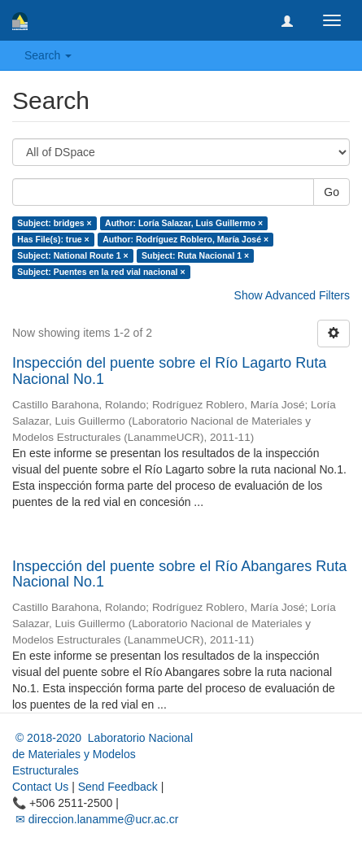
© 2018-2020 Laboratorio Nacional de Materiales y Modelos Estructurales (102, 754)
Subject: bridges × (54, 223)
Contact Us (40, 787)
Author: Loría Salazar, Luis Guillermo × (184, 223)
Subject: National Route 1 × (72, 255)
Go (331, 192)
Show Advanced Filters (292, 295)
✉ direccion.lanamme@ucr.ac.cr (95, 819)
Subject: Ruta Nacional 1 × (195, 255)
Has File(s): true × (53, 239)
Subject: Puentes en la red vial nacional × (101, 272)
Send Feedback (118, 787)
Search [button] (48, 55)
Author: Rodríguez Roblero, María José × (185, 239)
